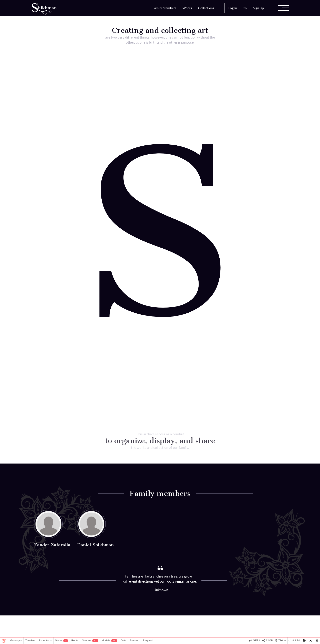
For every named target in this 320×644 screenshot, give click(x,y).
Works (187, 8)
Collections (206, 8)
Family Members (164, 8)
